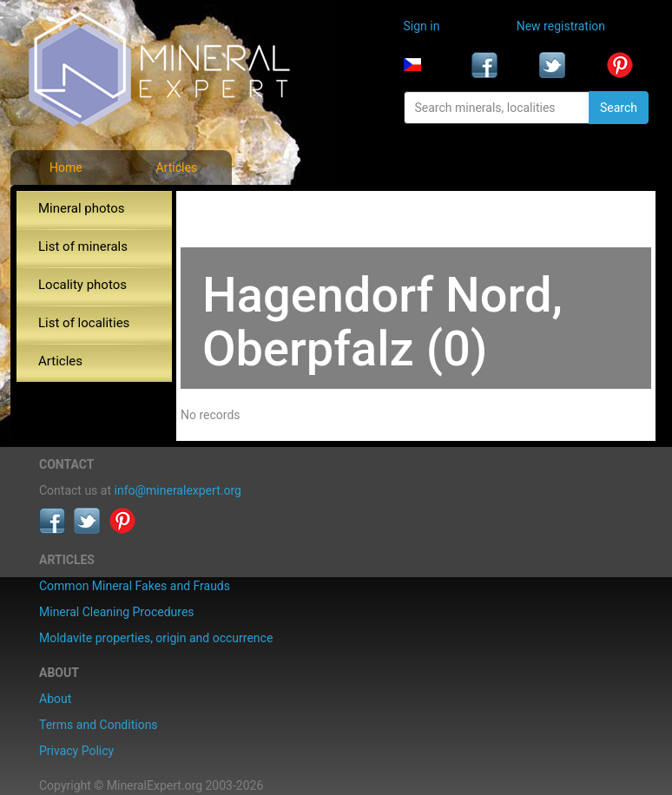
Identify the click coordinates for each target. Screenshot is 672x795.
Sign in (422, 26)
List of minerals (83, 246)
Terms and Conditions (99, 725)
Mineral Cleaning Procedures (117, 612)
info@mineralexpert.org (178, 490)
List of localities (84, 323)
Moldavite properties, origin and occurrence (156, 638)
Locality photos (82, 285)
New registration (561, 26)
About (55, 699)
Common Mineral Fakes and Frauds (135, 586)
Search (619, 108)
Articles (176, 168)
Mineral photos (82, 208)
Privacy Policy (76, 751)
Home (66, 168)
